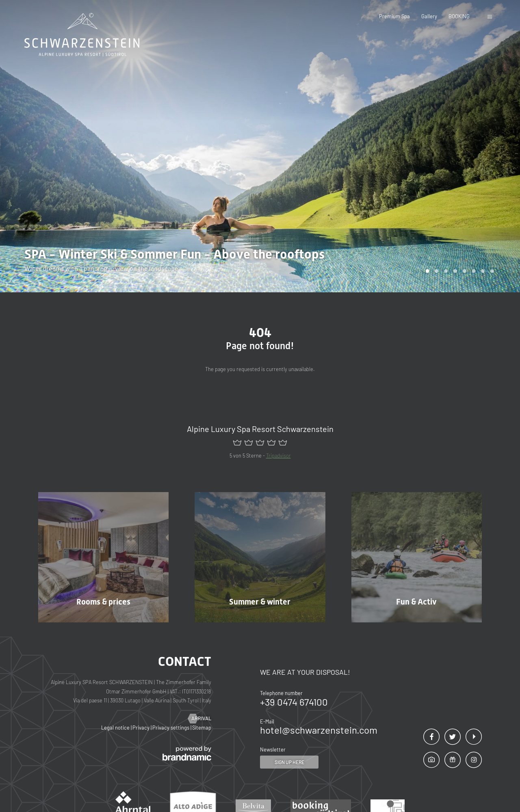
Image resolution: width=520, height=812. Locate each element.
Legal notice (116, 728)
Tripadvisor (278, 456)
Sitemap (202, 728)
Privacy (142, 728)
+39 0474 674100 (294, 702)
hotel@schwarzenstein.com (319, 730)
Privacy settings (171, 728)
